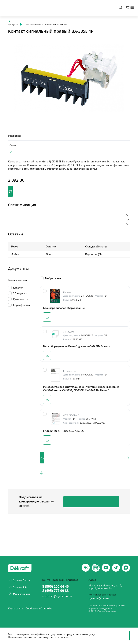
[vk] (86, 568)
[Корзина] (118, 8)
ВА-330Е (26, 150)
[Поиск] (111, 8)
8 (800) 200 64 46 (55, 587)
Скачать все (56, 479)
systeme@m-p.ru (99, 598)
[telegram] (116, 568)
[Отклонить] (128, 636)
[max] (126, 568)
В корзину (23, 198)
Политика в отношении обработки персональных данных (107, 607)
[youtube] (96, 568)
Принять (105, 636)
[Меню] (128, 8)
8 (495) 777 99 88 (55, 591)
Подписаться (100, 527)
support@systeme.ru (57, 596)
